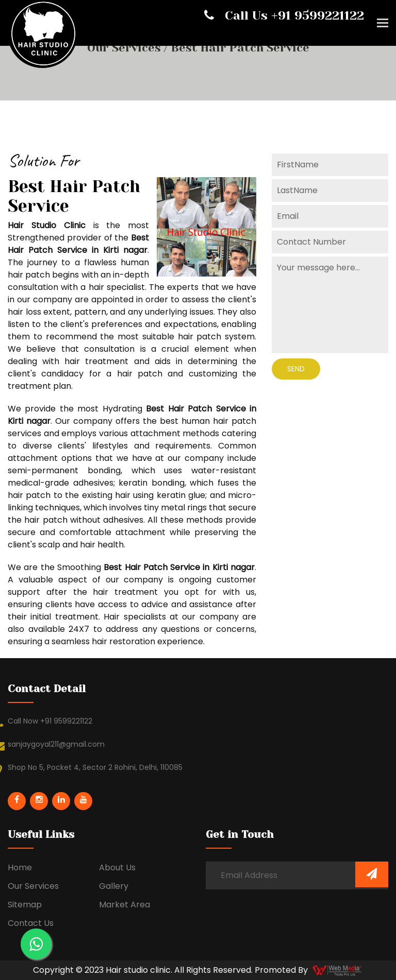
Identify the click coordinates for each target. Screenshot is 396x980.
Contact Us (31, 923)
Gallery (114, 886)
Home (20, 867)
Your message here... (330, 305)
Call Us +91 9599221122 (284, 15)
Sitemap (25, 905)
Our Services (126, 48)
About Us (117, 867)
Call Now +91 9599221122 (50, 721)
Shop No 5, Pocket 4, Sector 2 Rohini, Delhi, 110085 (95, 767)
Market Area (125, 905)
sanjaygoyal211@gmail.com (56, 744)
